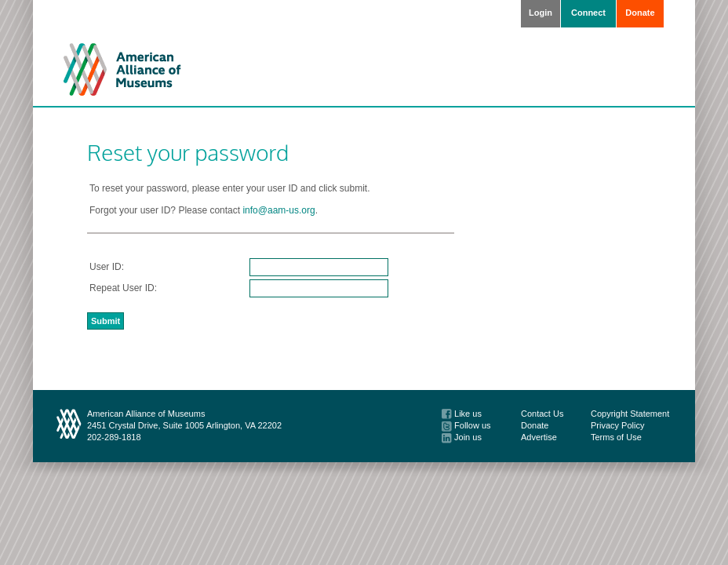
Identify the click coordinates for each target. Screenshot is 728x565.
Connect (588, 13)
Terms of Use (616, 437)
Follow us (466, 425)
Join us (462, 437)
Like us (462, 414)
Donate (640, 13)
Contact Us (542, 414)
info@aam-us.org (278, 210)
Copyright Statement (630, 414)
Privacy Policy (617, 425)
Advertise (539, 437)
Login (541, 13)
